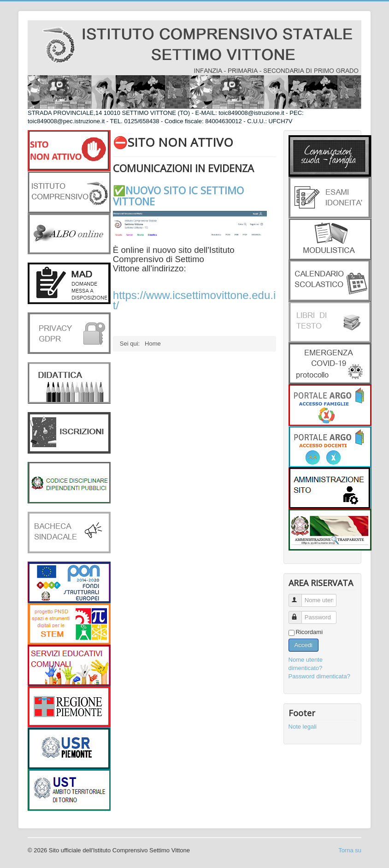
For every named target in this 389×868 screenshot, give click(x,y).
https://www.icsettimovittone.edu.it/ (194, 300)
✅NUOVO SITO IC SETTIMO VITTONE (178, 196)
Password (299, 614)
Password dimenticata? (319, 676)
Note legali (303, 727)
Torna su (350, 850)
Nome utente (299, 596)
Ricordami (309, 632)
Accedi (304, 645)
